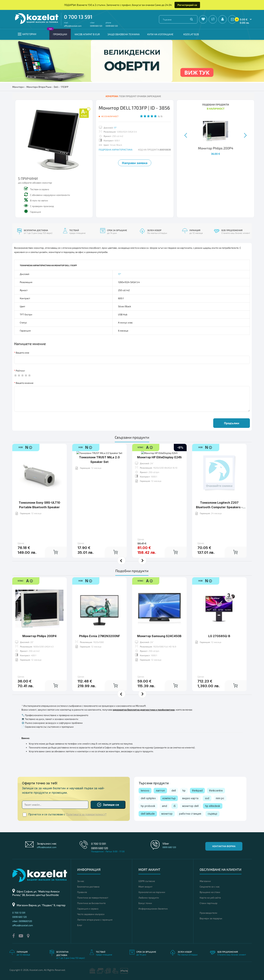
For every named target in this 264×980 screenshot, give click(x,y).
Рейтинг (20, 371)
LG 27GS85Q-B (219, 625)
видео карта (190, 798)
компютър (169, 798)
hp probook (148, 806)
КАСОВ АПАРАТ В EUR (87, 34)
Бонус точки (145, 903)
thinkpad (197, 790)
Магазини (205, 881)
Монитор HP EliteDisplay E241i (159, 491)
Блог (80, 925)
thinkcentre (216, 790)
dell (174, 790)
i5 (175, 806)
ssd (207, 798)
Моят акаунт (145, 887)
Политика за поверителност (93, 898)
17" (115, 128)
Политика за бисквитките (91, 903)
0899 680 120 (96, 26)
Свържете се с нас (210, 887)
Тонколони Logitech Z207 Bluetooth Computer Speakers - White (219, 507)
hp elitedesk (213, 806)
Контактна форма (224, 846)
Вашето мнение (25, 383)
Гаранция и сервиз (88, 909)
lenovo (145, 790)
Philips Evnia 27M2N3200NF (99, 625)
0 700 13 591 (78, 17)
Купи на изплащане (160, 34)
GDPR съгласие (147, 881)
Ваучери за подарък (211, 918)
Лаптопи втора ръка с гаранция (95, 920)
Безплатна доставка (88, 887)
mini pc (220, 798)
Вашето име (22, 353)
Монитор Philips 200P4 (39, 625)
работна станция (190, 814)
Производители (208, 913)
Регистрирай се (187, 5)
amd (164, 806)
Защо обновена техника (124, 34)
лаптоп (160, 790)
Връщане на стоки (210, 892)
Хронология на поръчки (152, 892)
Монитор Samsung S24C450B (159, 625)
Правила (82, 892)
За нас (81, 881)
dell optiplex (148, 798)
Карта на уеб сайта (210, 898)
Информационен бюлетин (153, 909)
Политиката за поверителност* (86, 814)
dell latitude (148, 814)
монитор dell (190, 806)
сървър (212, 814)
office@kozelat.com (73, 26)
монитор (167, 814)
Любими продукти (149, 898)
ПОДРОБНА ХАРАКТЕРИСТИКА (115, 150)
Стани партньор (209, 903)
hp (184, 790)
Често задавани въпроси (91, 914)
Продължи (232, 423)
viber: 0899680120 (22, 921)
